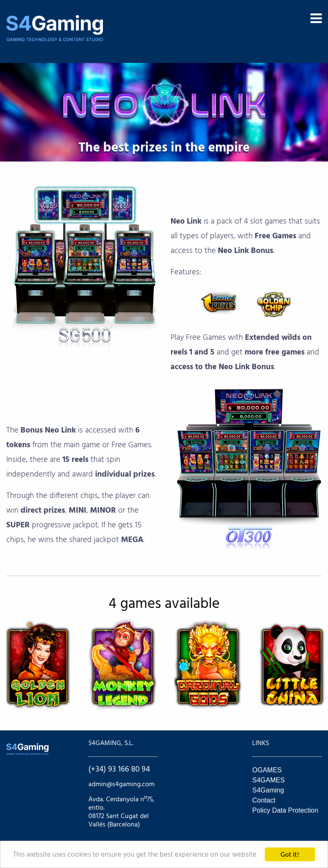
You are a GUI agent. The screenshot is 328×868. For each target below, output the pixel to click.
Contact (264, 800)
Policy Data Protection (285, 810)
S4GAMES (268, 780)
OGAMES (267, 770)
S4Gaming (268, 790)
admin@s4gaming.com (121, 785)
